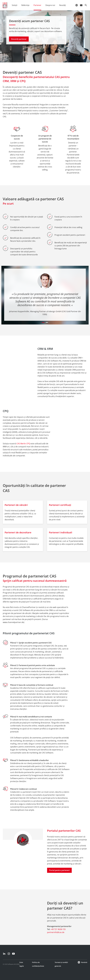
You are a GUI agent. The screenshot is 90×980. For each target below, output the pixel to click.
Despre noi (50, 5)
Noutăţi (63, 5)
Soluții (15, 5)
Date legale (22, 964)
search (86, 5)
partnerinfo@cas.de (56, 932)
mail (81, 5)
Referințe (25, 5)
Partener (37, 5)
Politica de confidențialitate (38, 964)
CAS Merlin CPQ (23, 444)
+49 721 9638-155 (58, 929)
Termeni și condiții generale (61, 964)
